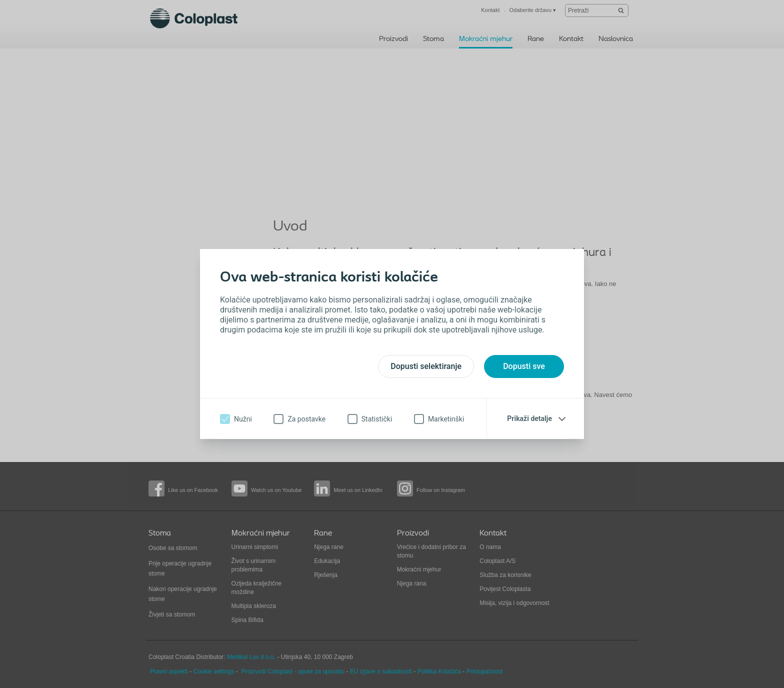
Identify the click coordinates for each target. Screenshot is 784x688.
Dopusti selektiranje (426, 366)
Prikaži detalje (529, 418)
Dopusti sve (524, 366)
